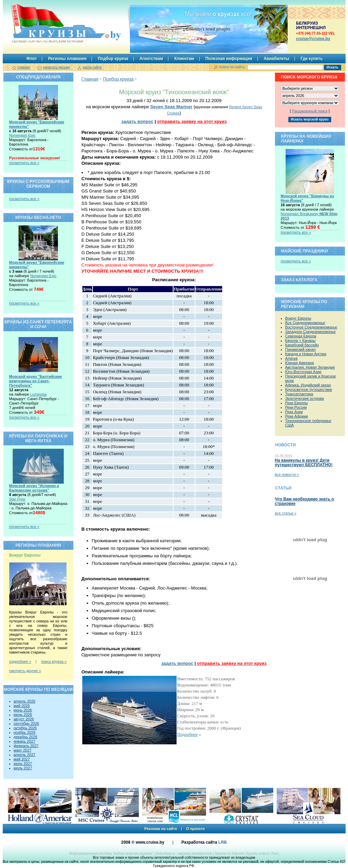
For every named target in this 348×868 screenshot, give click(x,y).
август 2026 (24, 719)
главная (24, 67)
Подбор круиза (113, 59)
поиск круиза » (54, 661)
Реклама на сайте (161, 829)
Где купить (312, 59)
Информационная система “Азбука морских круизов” (111, 853)
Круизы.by (47, 23)
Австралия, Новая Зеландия (310, 367)
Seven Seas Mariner (171, 107)
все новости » (287, 474)
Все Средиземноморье (305, 323)
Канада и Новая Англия (306, 354)
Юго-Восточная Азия (303, 372)
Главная (90, 79)
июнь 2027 (23, 764)
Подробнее (188, 734)
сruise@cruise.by (313, 39)
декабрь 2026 (26, 737)
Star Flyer (17, 499)
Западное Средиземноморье (311, 332)
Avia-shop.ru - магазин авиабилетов (184, 853)
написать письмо (56, 67)
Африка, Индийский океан (308, 385)
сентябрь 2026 (26, 723)
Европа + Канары (301, 340)
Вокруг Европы (298, 318)
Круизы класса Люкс (263, 853)
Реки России (296, 407)
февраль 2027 (26, 746)
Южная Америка (300, 363)
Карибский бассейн (302, 345)
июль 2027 (23, 768)
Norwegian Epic (22, 135)
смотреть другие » (25, 671)
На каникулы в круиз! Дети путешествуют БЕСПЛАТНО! (304, 463)
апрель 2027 (25, 755)
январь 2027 (25, 741)
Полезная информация (229, 59)
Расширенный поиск (310, 111)
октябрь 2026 (25, 728)
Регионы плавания (67, 59)
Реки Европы (297, 403)
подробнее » (20, 661)
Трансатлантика (299, 394)
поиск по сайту (232, 67)
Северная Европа (301, 336)
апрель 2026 (25, 701)
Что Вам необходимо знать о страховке (304, 501)
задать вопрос (137, 121)
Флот (32, 59)
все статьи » (286, 513)
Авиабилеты (277, 59)
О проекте (195, 829)
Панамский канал (301, 349)
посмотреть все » (24, 163)
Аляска (291, 358)
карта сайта (92, 67)
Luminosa (38, 394)
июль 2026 (23, 715)
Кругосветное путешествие (309, 389)
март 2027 (23, 750)
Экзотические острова (305, 398)
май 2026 (22, 706)
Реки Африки (297, 416)
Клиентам (184, 59)
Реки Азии (294, 412)
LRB (223, 842)
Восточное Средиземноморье (311, 327)
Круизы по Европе (229, 853)
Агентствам (151, 59)
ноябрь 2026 (25, 732)
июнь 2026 (23, 710)
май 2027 (22, 759)
